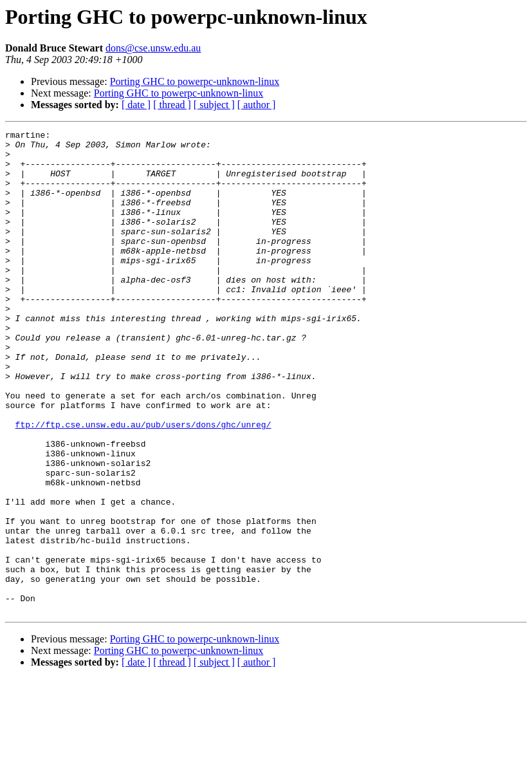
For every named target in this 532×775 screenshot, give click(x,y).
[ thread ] (172, 105)
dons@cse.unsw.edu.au (153, 48)
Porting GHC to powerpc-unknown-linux (195, 81)
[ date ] (136, 105)
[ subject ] (214, 105)
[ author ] (257, 105)
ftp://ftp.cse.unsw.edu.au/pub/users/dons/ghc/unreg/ (143, 484)
